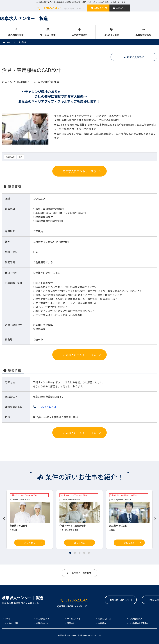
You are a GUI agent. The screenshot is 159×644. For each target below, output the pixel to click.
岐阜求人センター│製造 (24, 18)
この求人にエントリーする (79, 171)
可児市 (27, 499)
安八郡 (77, 499)
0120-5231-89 (61, 8)
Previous (3, 517)
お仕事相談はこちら (102, 600)
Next (154, 517)
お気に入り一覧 (98, 8)
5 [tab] (89, 553)
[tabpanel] (79, 520)
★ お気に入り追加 (134, 57)
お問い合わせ (120, 8)
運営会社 (71, 623)
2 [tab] (75, 553)
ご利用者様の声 (80, 32)
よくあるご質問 (111, 32)
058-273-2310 (48, 407)
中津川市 (128, 499)
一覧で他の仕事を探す (81, 573)
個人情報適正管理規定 (139, 623)
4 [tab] (84, 553)
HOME (7, 42)
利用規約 (102, 623)
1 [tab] (70, 553)
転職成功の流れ (143, 32)
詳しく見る (30, 543)
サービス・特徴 (48, 32)
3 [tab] (79, 553)
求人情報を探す (16, 32)
